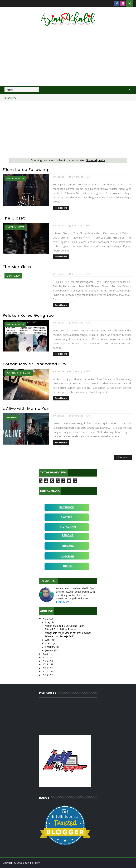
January (50, 650)
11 (90, 416)
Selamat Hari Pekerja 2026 (60, 636)
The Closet (14, 218)
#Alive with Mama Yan (26, 408)
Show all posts (96, 160)
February (50, 647)
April (48, 640)
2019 (46, 675)
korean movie (17, 179)
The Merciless (17, 267)
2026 (46, 619)
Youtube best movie (20, 373)
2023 (46, 661)
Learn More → (64, 602)
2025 (46, 654)
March (49, 643)
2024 (46, 657)
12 (90, 323)
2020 (46, 671)
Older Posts (123, 457)
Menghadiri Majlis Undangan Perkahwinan (68, 633)
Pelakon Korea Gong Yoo (28, 315)
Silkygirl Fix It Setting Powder (61, 629)
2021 (46, 668)
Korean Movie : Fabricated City (35, 364)
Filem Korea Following (25, 170)
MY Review (14, 276)
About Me (48, 581)
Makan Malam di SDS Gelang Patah (65, 626)
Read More (61, 208)
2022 (46, 664)
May (48, 622)
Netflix (13, 417)
